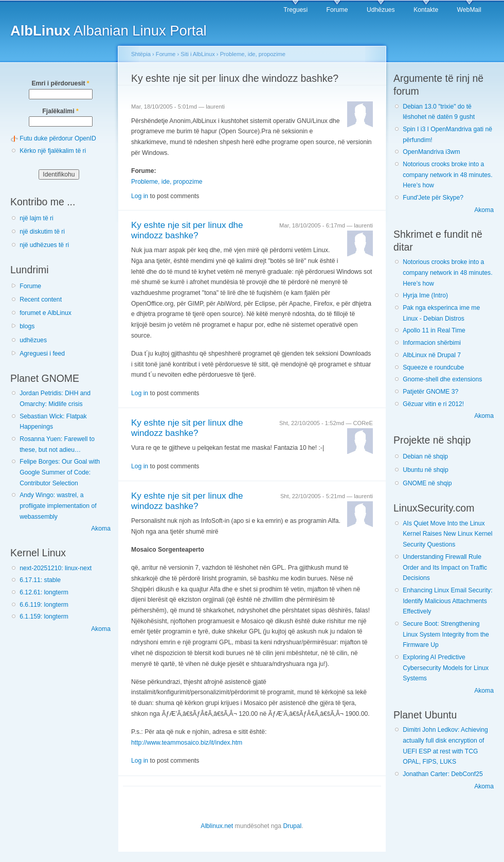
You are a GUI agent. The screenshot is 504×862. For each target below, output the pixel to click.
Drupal (292, 826)
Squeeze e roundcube (433, 367)
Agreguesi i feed (42, 354)
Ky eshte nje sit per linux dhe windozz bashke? (187, 231)
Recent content (41, 300)
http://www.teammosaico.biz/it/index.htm (187, 743)
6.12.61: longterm (44, 592)
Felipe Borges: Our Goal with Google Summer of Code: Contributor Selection (60, 472)
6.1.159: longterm (44, 617)
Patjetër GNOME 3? (430, 392)
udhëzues (33, 340)
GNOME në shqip (427, 483)
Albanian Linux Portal (109, 31)
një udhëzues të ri (44, 245)
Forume (337, 10)
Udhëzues (381, 10)
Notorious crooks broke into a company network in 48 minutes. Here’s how (447, 175)
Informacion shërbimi (432, 343)
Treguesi (295, 10)
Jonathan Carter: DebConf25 (443, 774)
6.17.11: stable (40, 580)
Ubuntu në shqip (426, 470)
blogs (27, 326)
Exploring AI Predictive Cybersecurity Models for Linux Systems (446, 668)
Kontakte (426, 10)
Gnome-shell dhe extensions (442, 379)
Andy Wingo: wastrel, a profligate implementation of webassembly (58, 506)
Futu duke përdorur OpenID (58, 138)
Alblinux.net (217, 826)
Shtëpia (141, 54)
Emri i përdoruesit (60, 83)
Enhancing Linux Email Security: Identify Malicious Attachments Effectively (447, 601)
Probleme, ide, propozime (253, 54)
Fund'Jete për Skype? (433, 198)
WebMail (469, 10)
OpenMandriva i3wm (431, 152)
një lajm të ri (37, 218)
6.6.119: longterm (44, 605)
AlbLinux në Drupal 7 (432, 355)
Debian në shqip (425, 456)
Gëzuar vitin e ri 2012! (433, 404)
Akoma (101, 529)
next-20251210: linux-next (56, 568)
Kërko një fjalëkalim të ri (53, 151)
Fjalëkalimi (60, 111)
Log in (140, 196)
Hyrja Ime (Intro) (425, 295)
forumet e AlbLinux (46, 313)
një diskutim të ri (42, 232)
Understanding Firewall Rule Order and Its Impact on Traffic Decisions (445, 567)
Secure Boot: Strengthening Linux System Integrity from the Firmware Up (446, 634)
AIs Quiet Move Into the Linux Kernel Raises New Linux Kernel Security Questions (447, 534)
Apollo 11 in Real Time (434, 330)
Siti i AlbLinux (197, 54)
